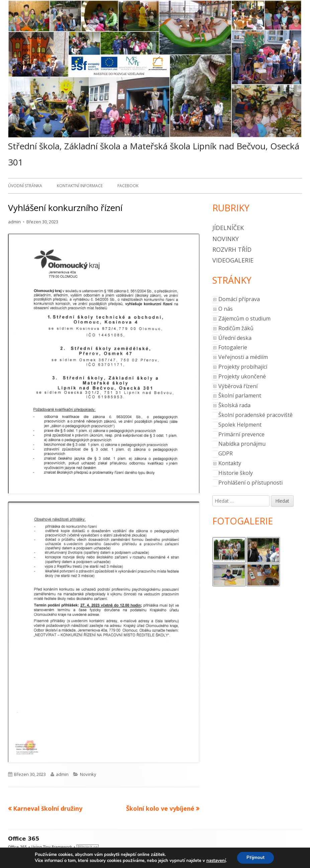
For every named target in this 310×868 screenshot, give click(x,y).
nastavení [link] (215, 861)
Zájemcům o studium (244, 318)
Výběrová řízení (238, 386)
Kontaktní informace (80, 186)
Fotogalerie (233, 347)
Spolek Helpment (240, 425)
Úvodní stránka (25, 186)
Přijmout (255, 857)
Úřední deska (235, 338)
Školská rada (234, 405)
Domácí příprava (239, 299)
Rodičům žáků (236, 328)
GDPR (226, 453)
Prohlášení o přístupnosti (250, 483)
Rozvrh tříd (232, 249)
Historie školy (236, 473)
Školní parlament (240, 395)
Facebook (128, 186)
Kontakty (230, 463)
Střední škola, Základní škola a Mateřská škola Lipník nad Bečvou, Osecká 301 (154, 154)
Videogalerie (233, 260)
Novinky (88, 774)
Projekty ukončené (242, 376)
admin (14, 222)
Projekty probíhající (243, 367)
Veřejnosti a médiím (243, 357)
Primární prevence (241, 434)
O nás (226, 309)
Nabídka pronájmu (242, 444)
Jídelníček (228, 228)
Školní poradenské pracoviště (255, 415)
